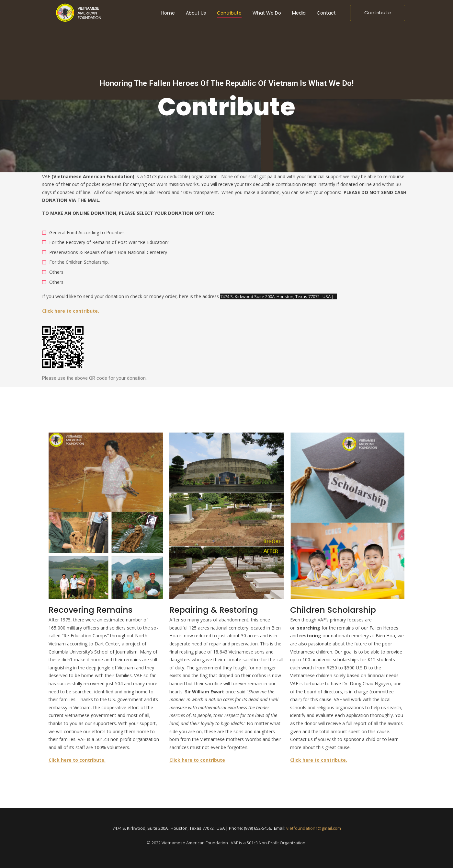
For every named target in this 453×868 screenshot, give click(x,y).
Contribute (229, 13)
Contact (326, 13)
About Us (196, 13)
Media (299, 13)
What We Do (267, 13)
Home (168, 13)
